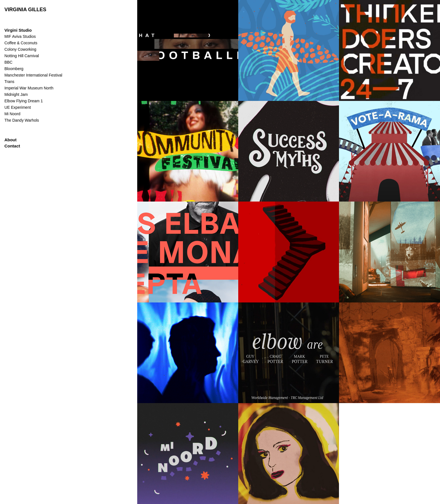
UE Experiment (18, 107)
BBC (9, 62)
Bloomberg (14, 69)
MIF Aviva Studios (20, 36)
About (11, 140)
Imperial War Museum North (29, 88)
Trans (9, 82)
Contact (12, 146)
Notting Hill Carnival (22, 56)
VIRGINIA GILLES (25, 10)
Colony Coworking (20, 49)
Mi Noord (12, 114)
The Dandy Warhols (22, 120)
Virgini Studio (18, 30)
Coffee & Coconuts (21, 43)
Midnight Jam (16, 94)
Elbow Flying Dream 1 (24, 101)
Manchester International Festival (33, 75)
